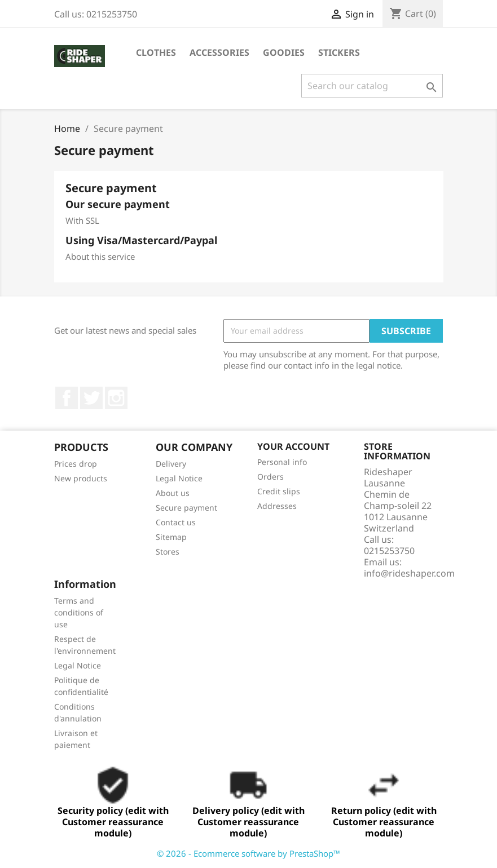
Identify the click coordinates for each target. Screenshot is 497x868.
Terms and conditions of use (79, 612)
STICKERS (339, 52)
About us (173, 493)
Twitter (91, 398)
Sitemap (171, 537)
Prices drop (76, 464)
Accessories (219, 52)
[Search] (372, 86)
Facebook (67, 398)
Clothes (156, 52)
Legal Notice (179, 478)
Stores (168, 552)
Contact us (176, 522)
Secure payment (186, 508)
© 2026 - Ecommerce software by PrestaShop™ (248, 853)
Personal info (282, 462)
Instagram (116, 398)
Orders (271, 477)
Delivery (171, 464)
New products (81, 478)
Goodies (284, 52)
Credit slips (279, 491)
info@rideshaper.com (409, 573)
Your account (293, 446)
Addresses (277, 506)
